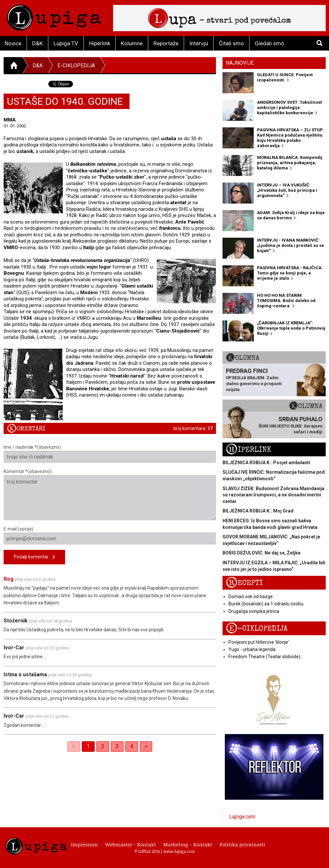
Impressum (84, 844)
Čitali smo (231, 43)
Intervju (199, 43)
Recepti (244, 583)
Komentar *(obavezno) (110, 495)
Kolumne (132, 43)
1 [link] (88, 746)
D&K (37, 43)
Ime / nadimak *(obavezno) (110, 454)
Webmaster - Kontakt (131, 844)
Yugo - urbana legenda (252, 649)
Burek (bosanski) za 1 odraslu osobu (266, 604)
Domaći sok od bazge (251, 597)
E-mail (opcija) (110, 535)
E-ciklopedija (76, 65)
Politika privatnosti (242, 844)
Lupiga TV (66, 43)
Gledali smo (270, 43)
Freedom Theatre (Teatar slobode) (264, 657)
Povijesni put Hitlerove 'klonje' (259, 642)
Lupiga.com (242, 817)
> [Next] (146, 746)
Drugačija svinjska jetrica (254, 611)
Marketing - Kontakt (188, 844)
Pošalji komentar (34, 557)
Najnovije (240, 63)
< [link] (74, 746)
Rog (9, 579)
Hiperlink (100, 43)
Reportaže (166, 43)
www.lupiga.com (179, 851)
